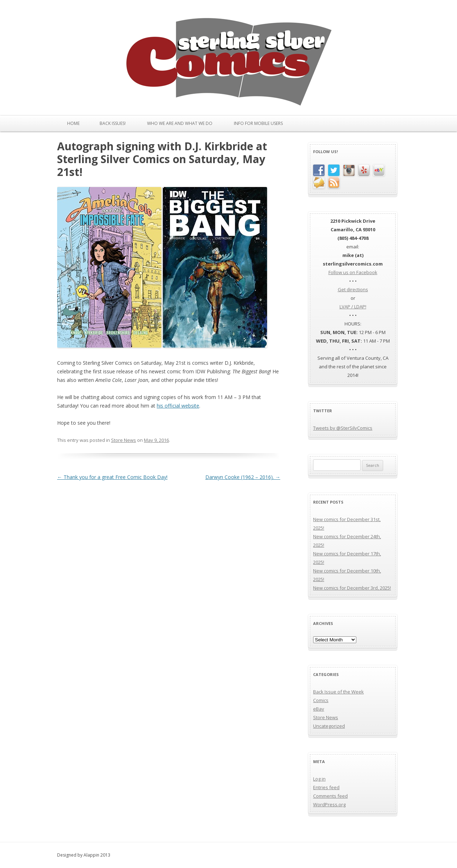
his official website (178, 406)
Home (73, 123)
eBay (319, 709)
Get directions (353, 289)
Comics (321, 700)
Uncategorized (329, 726)
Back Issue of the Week (338, 692)
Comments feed (330, 796)
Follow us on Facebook (353, 272)
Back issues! (113, 123)
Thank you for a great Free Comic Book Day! (112, 477)
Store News (124, 440)
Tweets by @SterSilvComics (343, 428)
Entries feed (326, 787)
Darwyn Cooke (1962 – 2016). (243, 477)
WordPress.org (329, 804)
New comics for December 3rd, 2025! (352, 588)
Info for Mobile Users (258, 123)
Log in (319, 779)
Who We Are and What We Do (180, 123)
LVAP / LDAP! (353, 307)
